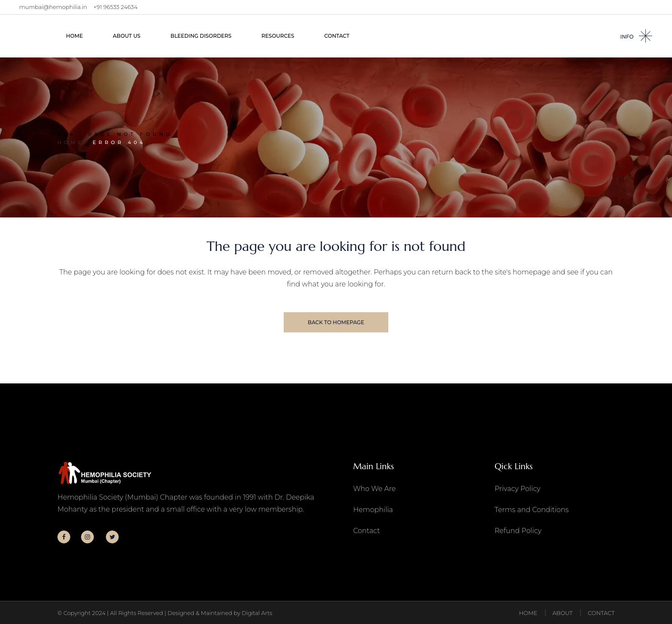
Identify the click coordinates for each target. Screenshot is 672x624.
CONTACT (601, 613)
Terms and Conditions (532, 510)
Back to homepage (336, 322)
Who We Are (374, 489)
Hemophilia (373, 510)
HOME (528, 613)
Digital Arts (257, 613)
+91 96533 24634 (115, 7)
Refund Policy (518, 531)
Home (71, 142)
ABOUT (562, 613)
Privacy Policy (517, 489)
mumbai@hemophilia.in (53, 7)
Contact (366, 531)
